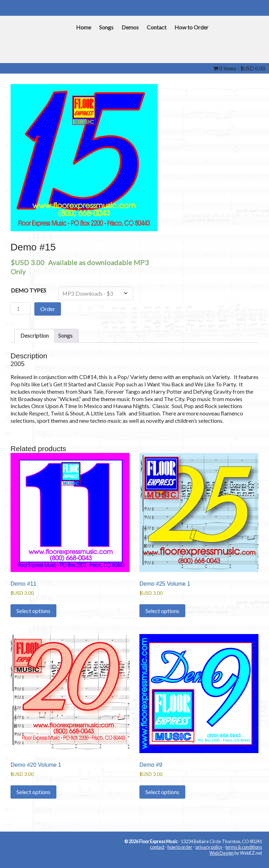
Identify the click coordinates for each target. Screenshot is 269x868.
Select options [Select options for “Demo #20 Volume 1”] (33, 792)
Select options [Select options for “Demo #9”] (162, 792)
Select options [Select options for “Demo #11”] (33, 611)
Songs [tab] (65, 335)
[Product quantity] (21, 308)
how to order (180, 847)
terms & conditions (244, 847)
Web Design (222, 853)
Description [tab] (35, 335)
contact (157, 847)
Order (48, 309)
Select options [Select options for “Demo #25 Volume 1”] (162, 611)
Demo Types (29, 290)
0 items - (239, 68)
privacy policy (209, 847)
